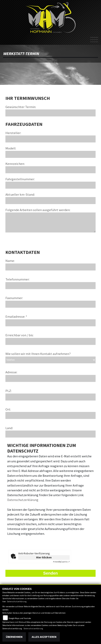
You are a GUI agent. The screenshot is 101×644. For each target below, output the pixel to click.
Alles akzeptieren (44, 637)
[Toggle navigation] (94, 38)
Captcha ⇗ (61, 562)
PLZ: (9, 391)
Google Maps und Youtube (20, 618)
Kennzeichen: (15, 164)
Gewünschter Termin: (21, 107)
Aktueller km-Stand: (20, 194)
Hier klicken (44, 557)
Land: (9, 428)
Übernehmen (14, 637)
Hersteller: (13, 133)
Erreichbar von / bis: (19, 335)
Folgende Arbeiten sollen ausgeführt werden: (38, 210)
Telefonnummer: (17, 279)
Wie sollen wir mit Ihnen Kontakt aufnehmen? (38, 354)
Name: (10, 261)
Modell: (11, 148)
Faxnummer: (14, 298)
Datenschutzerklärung (23, 500)
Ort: (8, 409)
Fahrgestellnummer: (20, 179)
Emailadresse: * (16, 316)
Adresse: (11, 372)
